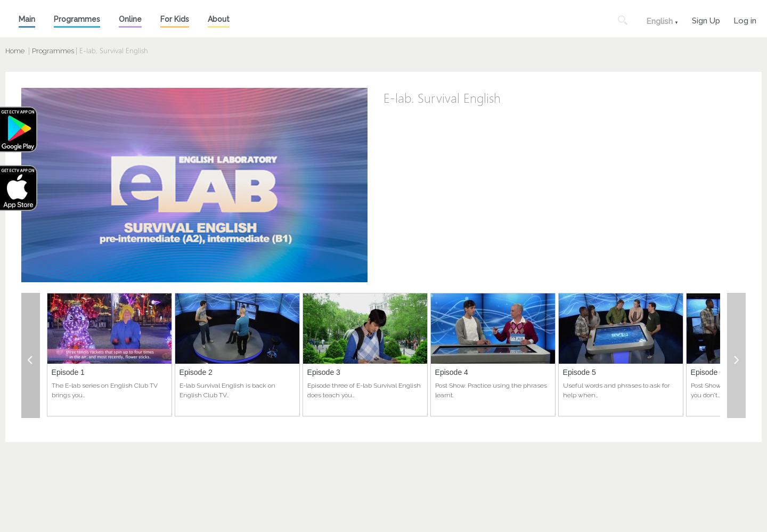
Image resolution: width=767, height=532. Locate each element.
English (659, 21)
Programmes (77, 19)
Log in (745, 19)
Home (15, 51)
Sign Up (706, 19)
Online (130, 19)
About (219, 19)
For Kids (175, 19)
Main (27, 19)
